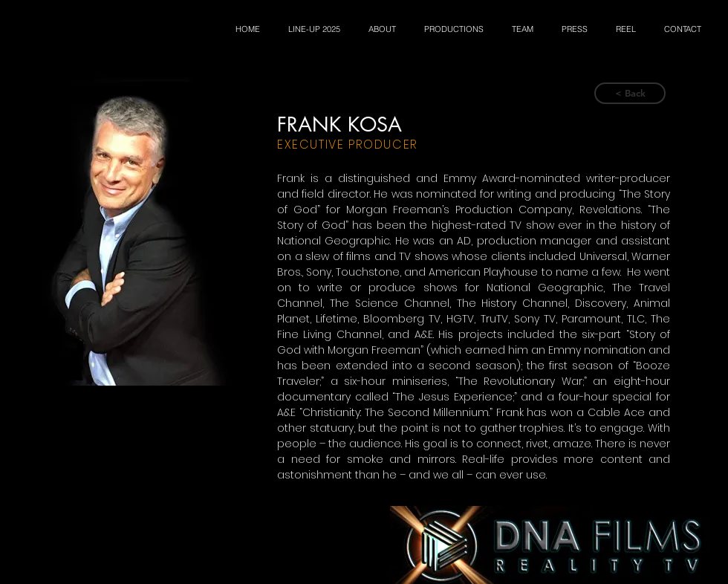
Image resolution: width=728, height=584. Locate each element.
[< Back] (630, 93)
